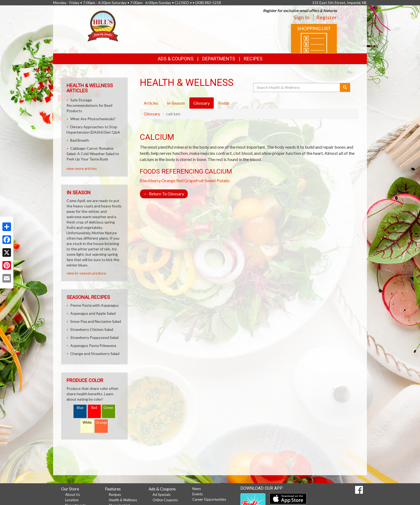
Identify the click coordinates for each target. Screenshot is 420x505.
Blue (80, 408)
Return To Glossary (164, 194)
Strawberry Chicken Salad (92, 329)
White (87, 422)
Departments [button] (219, 59)
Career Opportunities (209, 499)
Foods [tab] (224, 103)
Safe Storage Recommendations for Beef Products (89, 105)
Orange (168, 180)
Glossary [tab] (202, 103)
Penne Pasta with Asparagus (95, 305)
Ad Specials (162, 495)
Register (327, 17)
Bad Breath (80, 140)
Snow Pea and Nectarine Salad (96, 321)
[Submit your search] (345, 87)
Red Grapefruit (190, 180)
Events (198, 494)
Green (108, 408)
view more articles (82, 168)
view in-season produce (86, 273)
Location (72, 500)
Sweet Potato (217, 180)
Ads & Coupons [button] (176, 59)
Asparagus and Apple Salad (93, 313)
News (197, 489)
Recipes (253, 59)
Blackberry (150, 180)
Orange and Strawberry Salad (95, 354)
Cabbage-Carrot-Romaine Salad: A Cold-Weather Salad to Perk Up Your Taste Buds (93, 154)
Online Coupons (165, 500)
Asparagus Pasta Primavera (93, 345)
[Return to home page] (103, 26)
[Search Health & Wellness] (297, 87)
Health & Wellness (123, 500)
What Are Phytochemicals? (93, 119)
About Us (73, 495)
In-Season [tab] (176, 103)
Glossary (152, 114)
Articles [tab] (151, 103)
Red (94, 408)
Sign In (301, 17)
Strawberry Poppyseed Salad (94, 337)
